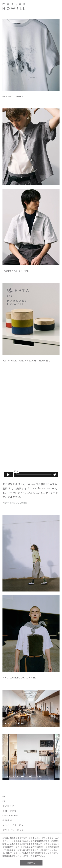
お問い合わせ (10, 811)
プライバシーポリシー (14, 830)
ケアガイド (8, 806)
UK (4, 796)
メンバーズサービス (13, 825)
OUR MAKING (11, 816)
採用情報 (7, 820)
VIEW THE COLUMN (15, 503)
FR (4, 801)
